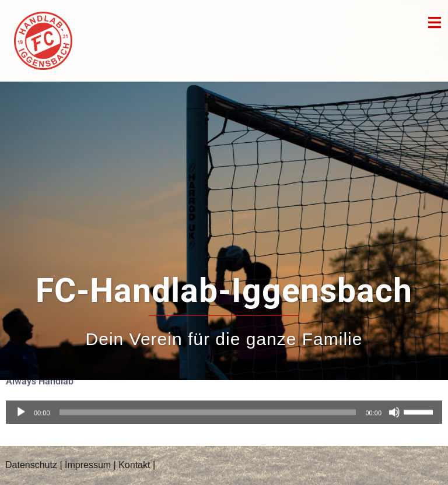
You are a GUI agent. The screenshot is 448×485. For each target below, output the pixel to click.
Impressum (88, 465)
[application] (224, 404)
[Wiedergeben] (21, 404)
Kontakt (134, 465)
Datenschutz (31, 465)
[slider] (208, 404)
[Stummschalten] (394, 404)
